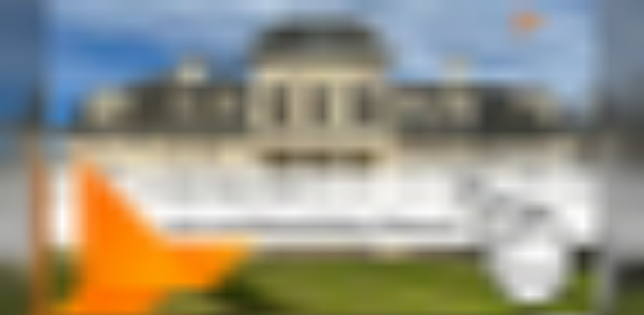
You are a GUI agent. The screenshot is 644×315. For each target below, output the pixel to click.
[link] (322, 157)
